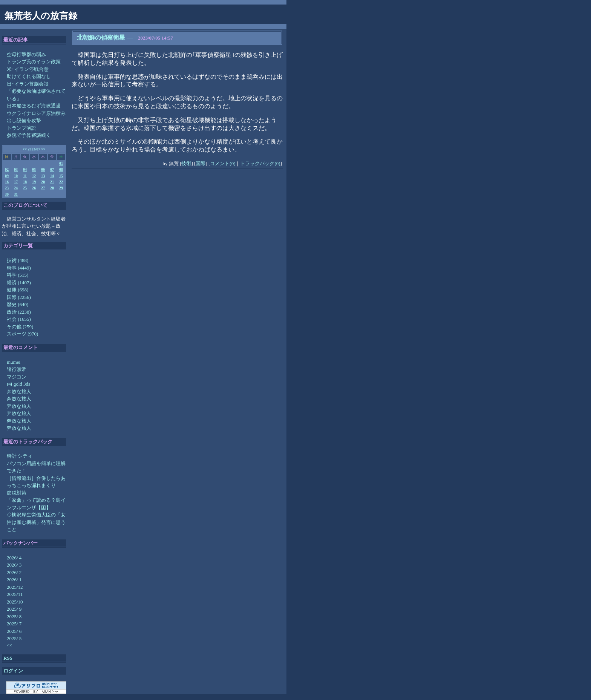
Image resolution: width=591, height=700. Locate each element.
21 (52, 182)
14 (52, 176)
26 (34, 188)
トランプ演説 (21, 128)
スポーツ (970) (22, 334)
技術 (186, 163)
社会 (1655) (19, 319)
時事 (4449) (19, 268)
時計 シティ (20, 456)
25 (25, 188)
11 (25, 176)
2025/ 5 (14, 638)
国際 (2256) (19, 297)
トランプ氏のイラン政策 (34, 62)
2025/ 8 (14, 617)
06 (43, 169)
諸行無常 (17, 369)
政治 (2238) (19, 312)
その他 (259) (20, 327)
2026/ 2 (14, 572)
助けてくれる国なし (29, 76)
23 (7, 188)
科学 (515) (18, 275)
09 (7, 176)
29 (61, 188)
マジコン (17, 377)
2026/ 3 (14, 565)
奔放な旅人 (19, 391)
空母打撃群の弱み (26, 54)
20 (43, 182)
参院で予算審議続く (29, 135)
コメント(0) (223, 163)
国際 (201, 163)
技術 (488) (18, 260)
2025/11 (15, 594)
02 (7, 169)
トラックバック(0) (260, 163)
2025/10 (15, 602)
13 (43, 176)
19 (34, 182)
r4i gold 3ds (18, 384)
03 (16, 169)
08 (61, 169)
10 (16, 176)
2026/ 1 (14, 580)
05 (34, 169)
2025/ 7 (14, 624)
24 (16, 188)
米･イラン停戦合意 (28, 69)
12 (34, 176)
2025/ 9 (14, 609)
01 (61, 163)
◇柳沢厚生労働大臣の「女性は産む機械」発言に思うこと (36, 522)
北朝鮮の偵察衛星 (101, 38)
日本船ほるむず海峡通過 (34, 106)
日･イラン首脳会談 (28, 84)
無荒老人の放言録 (41, 16)
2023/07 (34, 149)
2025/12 (15, 587)
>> (43, 149)
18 (25, 182)
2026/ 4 (14, 558)
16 (7, 182)
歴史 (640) (18, 304)
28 (52, 188)
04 (25, 169)
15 (61, 176)
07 (52, 169)
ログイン (13, 671)
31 (16, 194)
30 (7, 194)
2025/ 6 (14, 631)
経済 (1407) (19, 283)
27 (43, 188)
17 (16, 182)
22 (61, 182)
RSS (8, 658)
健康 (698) (18, 290)
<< (25, 149)
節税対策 (17, 493)
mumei (14, 362)
